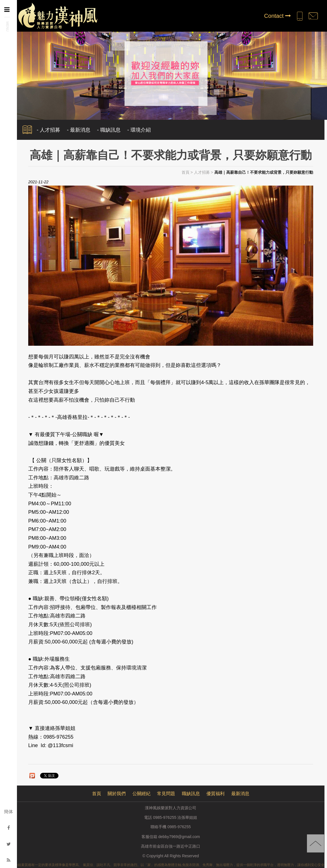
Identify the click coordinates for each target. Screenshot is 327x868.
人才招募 (202, 172)
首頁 (186, 172)
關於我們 (117, 794)
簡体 (8, 812)
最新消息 (240, 794)
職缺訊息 (191, 794)
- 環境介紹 (139, 130)
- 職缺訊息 (109, 130)
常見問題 (166, 794)
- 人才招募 (48, 130)
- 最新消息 (79, 130)
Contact (277, 16)
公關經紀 (141, 794)
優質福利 (215, 794)
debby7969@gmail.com (179, 837)
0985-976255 (179, 827)
